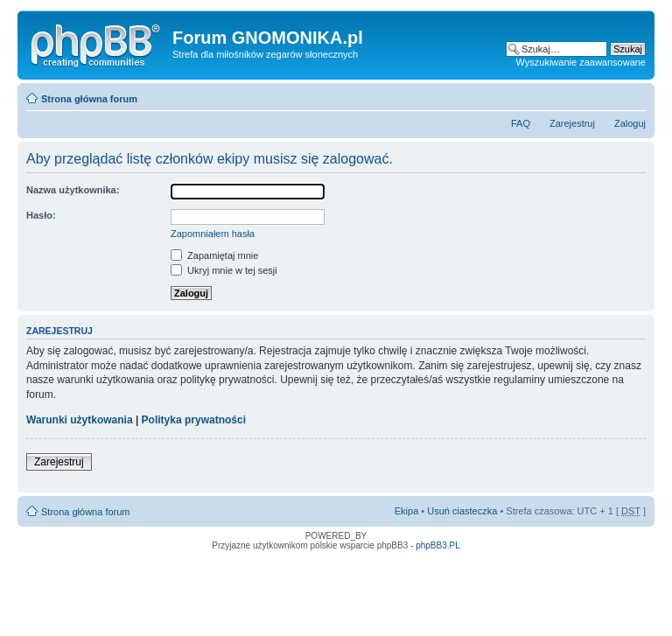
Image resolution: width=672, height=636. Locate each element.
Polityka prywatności (194, 420)
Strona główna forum (89, 99)
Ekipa (407, 511)
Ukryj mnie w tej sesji (224, 270)
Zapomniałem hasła (213, 234)
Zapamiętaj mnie (214, 255)
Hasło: (41, 215)
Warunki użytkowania (80, 420)
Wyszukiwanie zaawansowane (581, 62)
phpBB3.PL (438, 545)
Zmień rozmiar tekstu (633, 95)
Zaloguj (630, 123)
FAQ (521, 123)
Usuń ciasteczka (462, 511)
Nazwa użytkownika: (73, 190)
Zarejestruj (572, 123)
